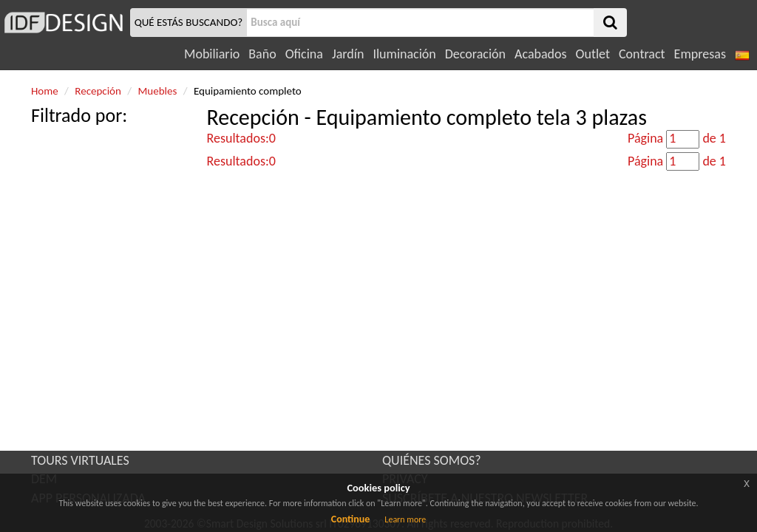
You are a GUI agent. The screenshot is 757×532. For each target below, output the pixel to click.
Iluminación (404, 54)
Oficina (304, 54)
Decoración (475, 54)
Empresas (700, 54)
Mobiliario (212, 54)
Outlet (593, 54)
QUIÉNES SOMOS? (432, 460)
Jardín (348, 54)
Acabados (541, 54)
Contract (642, 54)
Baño (262, 54)
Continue (351, 519)
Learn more (405, 519)
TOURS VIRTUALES (80, 460)
